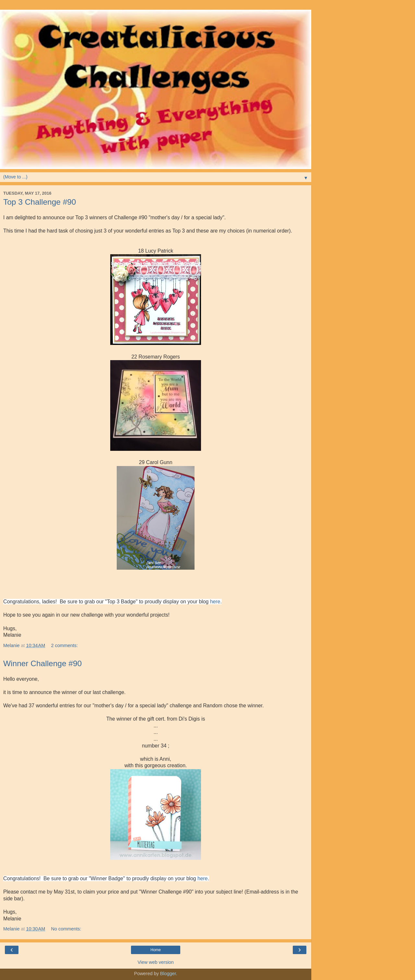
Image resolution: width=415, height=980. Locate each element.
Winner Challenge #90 (42, 663)
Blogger (168, 974)
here (215, 602)
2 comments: (65, 645)
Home (156, 950)
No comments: (66, 929)
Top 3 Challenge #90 (40, 202)
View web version (156, 962)
